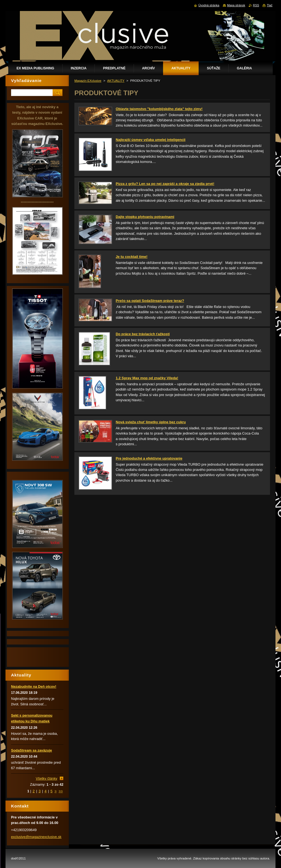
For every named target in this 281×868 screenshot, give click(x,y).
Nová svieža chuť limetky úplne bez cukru (151, 422)
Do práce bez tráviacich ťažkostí (143, 334)
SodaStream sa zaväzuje (32, 750)
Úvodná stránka (209, 5)
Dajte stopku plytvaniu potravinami (145, 217)
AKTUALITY (116, 81)
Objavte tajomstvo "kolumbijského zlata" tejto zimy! (159, 109)
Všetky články (47, 778)
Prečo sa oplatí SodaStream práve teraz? (150, 301)
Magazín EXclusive (88, 81)
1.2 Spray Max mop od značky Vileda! (147, 378)
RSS (256, 5)
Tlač (270, 5)
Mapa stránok (236, 5)
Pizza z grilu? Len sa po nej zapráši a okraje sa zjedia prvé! (165, 184)
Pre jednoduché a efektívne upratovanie (149, 458)
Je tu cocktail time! (132, 257)
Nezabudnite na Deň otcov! (34, 687)
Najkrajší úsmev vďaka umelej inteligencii (151, 140)
